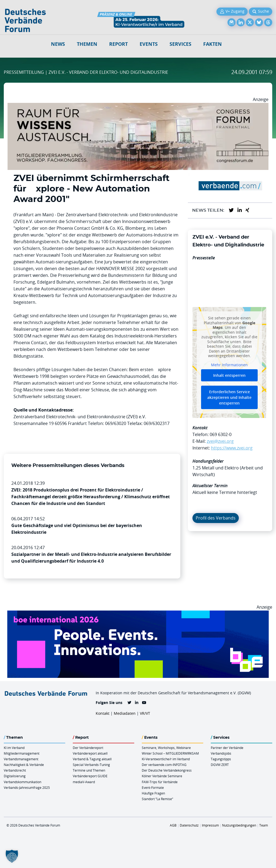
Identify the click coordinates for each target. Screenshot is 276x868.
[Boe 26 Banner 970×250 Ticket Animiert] (138, 614)
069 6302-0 (221, 434)
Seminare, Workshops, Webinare (166, 748)
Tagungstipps (221, 759)
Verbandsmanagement (21, 759)
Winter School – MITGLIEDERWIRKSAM (170, 753)
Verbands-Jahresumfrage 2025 (27, 787)
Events (149, 44)
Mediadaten (125, 713)
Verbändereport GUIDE (90, 776)
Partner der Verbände (227, 748)
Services (180, 44)
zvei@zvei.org (220, 441)
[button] (12, 856)
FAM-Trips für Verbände (160, 782)
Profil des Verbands (216, 518)
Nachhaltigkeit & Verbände (24, 765)
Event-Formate (153, 787)
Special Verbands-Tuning (91, 765)
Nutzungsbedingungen (239, 825)
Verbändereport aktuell (90, 753)
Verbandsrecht (15, 770)
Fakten (213, 44)
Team (264, 825)
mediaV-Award (84, 782)
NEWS (58, 44)
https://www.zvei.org (232, 448)
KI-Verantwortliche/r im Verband (166, 759)
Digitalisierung (15, 776)
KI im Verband (14, 748)
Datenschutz (189, 825)
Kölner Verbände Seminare (162, 776)
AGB (173, 825)
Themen (87, 44)
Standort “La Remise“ (157, 799)
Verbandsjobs (221, 753)
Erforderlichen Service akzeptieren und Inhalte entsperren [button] (229, 397)
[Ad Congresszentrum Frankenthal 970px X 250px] (138, 106)
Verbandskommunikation (23, 782)
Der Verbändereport (88, 748)
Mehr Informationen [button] (229, 365)
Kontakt (103, 713)
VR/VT (145, 713)
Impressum (210, 825)
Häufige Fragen (153, 793)
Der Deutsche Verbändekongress (167, 770)
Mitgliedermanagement (22, 753)
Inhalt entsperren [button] (229, 375)
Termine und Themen (89, 770)
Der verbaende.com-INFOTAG (164, 765)
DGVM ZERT (220, 765)
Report (118, 44)
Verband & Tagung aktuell (92, 759)
